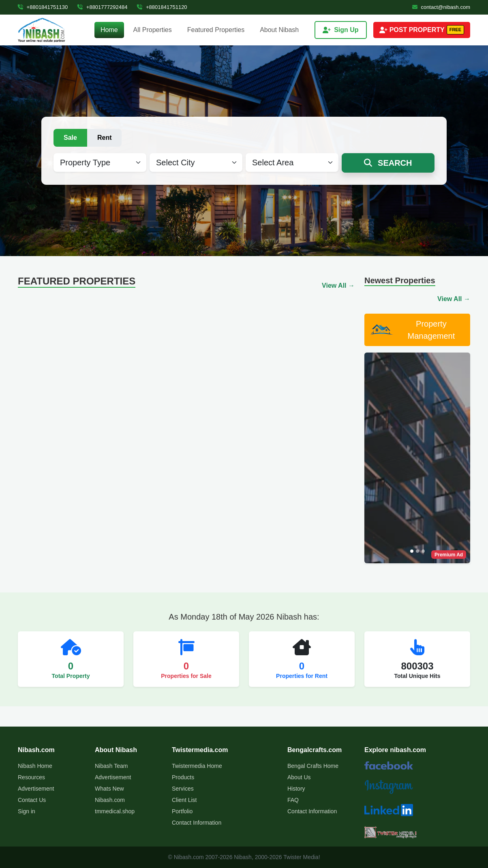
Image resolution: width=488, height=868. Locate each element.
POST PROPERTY (422, 30)
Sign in (27, 811)
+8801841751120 (162, 7)
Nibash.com (110, 800)
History (296, 789)
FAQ (293, 800)
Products (183, 777)
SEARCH (388, 163)
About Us (299, 777)
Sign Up (340, 30)
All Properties (153, 30)
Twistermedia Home (197, 766)
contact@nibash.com (441, 7)
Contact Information (197, 823)
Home (109, 30)
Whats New (109, 789)
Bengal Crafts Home (313, 766)
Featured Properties (216, 30)
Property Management (412, 330)
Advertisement (36, 789)
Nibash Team (111, 766)
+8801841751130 (43, 7)
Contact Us (32, 800)
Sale (70, 138)
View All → (338, 285)
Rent (105, 138)
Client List (184, 800)
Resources (31, 777)
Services (183, 789)
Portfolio (182, 811)
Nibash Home (35, 766)
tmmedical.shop (115, 811)
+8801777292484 (102, 7)
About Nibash (279, 30)
